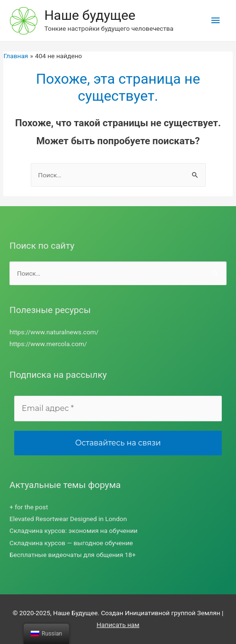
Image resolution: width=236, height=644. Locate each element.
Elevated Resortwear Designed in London (68, 519)
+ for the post (29, 507)
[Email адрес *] (118, 409)
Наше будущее (90, 15)
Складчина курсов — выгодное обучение (71, 543)
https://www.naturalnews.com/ (54, 332)
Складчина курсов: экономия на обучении (74, 531)
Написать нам (118, 625)
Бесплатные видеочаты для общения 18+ (73, 555)
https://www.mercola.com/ (48, 344)
